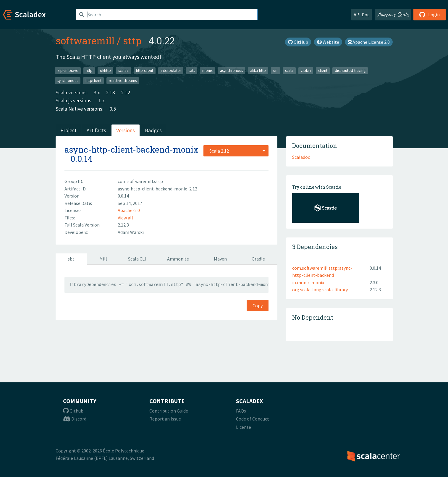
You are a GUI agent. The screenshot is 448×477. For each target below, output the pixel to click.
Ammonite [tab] (178, 259)
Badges (153, 130)
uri (275, 71)
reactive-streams (123, 80)
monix (207, 71)
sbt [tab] (71, 259)
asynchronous (231, 71)
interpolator (171, 71)
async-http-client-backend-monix (131, 149)
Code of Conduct (253, 419)
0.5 (113, 109)
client (323, 71)
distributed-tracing (350, 71)
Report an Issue (165, 419)
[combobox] (236, 151)
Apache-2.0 (129, 210)
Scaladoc (301, 157)
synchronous (68, 80)
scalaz (123, 71)
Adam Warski (131, 232)
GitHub (298, 42)
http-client (145, 71)
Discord (75, 419)
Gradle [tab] (258, 259)
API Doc (362, 14)
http (89, 71)
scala (289, 71)
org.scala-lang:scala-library (320, 290)
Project (68, 130)
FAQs (241, 411)
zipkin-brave (68, 71)
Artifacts (96, 130)
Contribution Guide (169, 411)
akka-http (258, 71)
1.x (102, 100)
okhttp (105, 71)
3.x (97, 92)
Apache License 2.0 (369, 42)
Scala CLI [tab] (137, 259)
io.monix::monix (308, 282)
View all (125, 218)
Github (73, 411)
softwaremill (85, 41)
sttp (132, 41)
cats (192, 71)
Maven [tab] (220, 259)
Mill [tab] (103, 259)
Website (328, 42)
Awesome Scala (393, 14)
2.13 (110, 92)
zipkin (306, 71)
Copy (258, 305)
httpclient (93, 80)
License (244, 427)
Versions (126, 130)
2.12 (126, 92)
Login (430, 14)
